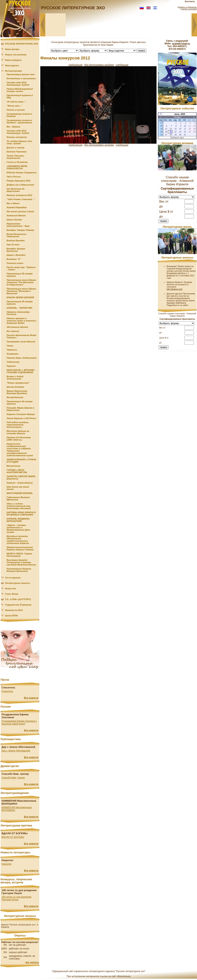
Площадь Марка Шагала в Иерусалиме (20, 409)
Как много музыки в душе (20, 211)
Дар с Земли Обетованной (16, 751)
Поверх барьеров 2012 (18, 181)
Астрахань (13, 354)
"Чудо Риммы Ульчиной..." (21, 199)
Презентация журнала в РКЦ (20, 96)
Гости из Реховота (17, 162)
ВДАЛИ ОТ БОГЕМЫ (13, 837)
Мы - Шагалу (13, 127)
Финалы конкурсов (17, 137)
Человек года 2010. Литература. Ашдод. (18, 84)
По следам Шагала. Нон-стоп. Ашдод (20, 142)
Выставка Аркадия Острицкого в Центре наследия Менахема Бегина (21, 562)
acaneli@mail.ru (181, 44)
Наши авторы (12, 49)
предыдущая (75, 65)
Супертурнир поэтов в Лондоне (19, 115)
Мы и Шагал (13, 203)
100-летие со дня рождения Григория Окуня (16, 898)
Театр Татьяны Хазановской (15, 157)
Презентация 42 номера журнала (20, 403)
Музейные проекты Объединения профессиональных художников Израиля (18, 540)
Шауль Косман (14, 220)
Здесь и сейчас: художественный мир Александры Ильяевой (19, 506)
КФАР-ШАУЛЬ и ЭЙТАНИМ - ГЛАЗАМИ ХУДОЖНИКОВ (21, 371)
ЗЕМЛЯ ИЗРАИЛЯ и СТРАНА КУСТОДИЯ (21, 461)
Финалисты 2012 (14, 610)
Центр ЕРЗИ (11, 616)
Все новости (31, 698)
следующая (122, 65)
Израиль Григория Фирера (21, 414)
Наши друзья (12, 65)
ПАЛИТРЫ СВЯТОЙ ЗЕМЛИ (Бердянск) (21, 478)
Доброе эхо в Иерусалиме (20, 185)
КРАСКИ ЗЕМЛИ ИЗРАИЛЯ (20, 297)
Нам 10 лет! (13, 245)
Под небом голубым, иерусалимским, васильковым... (18, 425)
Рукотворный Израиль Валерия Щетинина (19, 570)
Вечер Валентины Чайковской (16, 235)
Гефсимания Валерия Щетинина (18, 498)
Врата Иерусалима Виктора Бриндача (17, 392)
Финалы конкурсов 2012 (19, 195)
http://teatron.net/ (175, 289)
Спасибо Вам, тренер (13, 778)
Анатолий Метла (16, 216)
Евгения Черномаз (16, 152)
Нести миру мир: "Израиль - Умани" (21, 268)
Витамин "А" (14, 259)
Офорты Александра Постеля (18, 313)
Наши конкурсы (13, 60)
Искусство (10, 588)
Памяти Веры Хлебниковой (22, 358)
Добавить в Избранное (187, 7)
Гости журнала (13, 578)
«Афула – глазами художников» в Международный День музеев (18, 529)
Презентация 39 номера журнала (20, 303)
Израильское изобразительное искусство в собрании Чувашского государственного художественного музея (20, 450)
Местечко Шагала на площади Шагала (18, 432)
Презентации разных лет (21, 74)
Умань (10, 346)
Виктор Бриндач (16, 240)
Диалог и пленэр (15, 148)
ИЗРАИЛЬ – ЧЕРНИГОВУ (19, 308)
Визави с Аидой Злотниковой (15, 378)
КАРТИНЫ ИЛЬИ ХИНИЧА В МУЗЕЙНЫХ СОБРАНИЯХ (21, 514)
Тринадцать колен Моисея (21, 342)
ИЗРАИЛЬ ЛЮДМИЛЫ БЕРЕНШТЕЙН (18, 520)
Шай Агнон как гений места (18, 488)
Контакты (190, 1)
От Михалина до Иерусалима (15, 190)
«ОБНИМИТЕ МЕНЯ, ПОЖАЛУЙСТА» (17, 167)
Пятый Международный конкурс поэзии (20, 90)
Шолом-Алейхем (15, 387)
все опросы (32, 962)
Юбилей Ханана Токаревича (21, 173)
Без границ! (13, 331)
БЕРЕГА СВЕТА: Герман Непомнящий (19, 555)
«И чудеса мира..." (16, 102)
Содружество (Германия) (18, 605)
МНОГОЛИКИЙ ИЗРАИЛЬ (20, 493)
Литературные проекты (18, 583)
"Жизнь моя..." (14, 106)
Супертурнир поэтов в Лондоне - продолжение (19, 121)
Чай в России (14, 177)
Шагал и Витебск (16, 255)
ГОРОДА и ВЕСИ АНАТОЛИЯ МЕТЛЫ (17, 471)
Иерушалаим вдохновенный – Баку (18, 225)
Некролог (7, 864)
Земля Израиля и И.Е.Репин (21, 418)
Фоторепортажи (13, 71)
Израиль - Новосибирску (20, 483)
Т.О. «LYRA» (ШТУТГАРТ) (18, 599)
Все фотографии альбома (99, 65)
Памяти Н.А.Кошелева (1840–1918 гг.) (19, 439)
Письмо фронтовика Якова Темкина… (21, 336)
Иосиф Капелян (15, 397)
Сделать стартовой (189, 9)
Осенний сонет (15, 263)
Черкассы (12, 350)
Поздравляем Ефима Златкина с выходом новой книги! (19, 722)
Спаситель (7, 691)
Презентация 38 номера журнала (20, 275)
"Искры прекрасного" (18, 383)
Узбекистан (13, 362)
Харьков (11, 366)
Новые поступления (16, 55)
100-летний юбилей (17, 327)
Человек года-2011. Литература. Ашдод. (18, 132)
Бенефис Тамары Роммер (20, 230)
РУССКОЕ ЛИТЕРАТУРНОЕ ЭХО (22, 44)
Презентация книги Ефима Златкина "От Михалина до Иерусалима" (21, 282)
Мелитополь (14, 466)
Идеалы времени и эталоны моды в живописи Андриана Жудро (21, 321)
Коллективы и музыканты (21, 78)
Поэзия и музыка (16, 110)
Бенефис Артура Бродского (16, 250)
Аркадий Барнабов (17, 207)
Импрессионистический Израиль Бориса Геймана (20, 548)
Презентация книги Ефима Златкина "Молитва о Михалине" (21, 291)
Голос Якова (12, 594)
